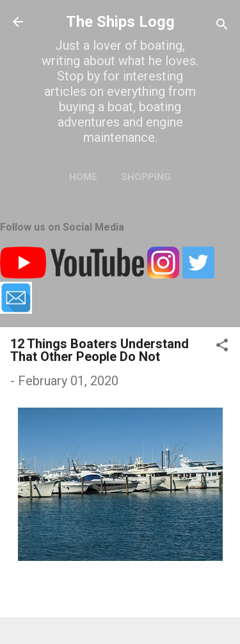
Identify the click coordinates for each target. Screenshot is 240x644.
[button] (222, 347)
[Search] (222, 26)
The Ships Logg (120, 22)
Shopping (146, 177)
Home (83, 177)
